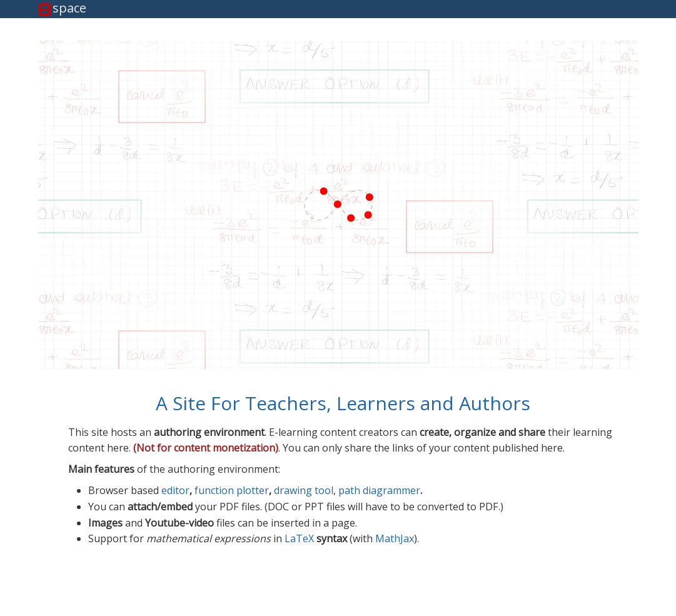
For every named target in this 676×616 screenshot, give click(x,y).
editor (175, 490)
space (69, 8)
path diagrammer (379, 490)
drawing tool (304, 490)
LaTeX (299, 538)
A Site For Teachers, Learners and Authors (343, 403)
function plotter (232, 490)
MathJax (395, 538)
